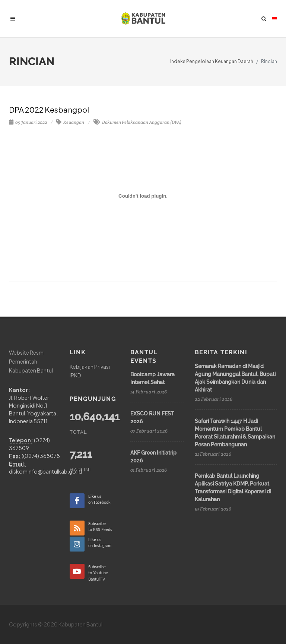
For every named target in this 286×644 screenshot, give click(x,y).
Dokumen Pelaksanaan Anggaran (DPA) (137, 122)
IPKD (75, 375)
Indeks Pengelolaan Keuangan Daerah (212, 61)
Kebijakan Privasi (90, 367)
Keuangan (70, 122)
